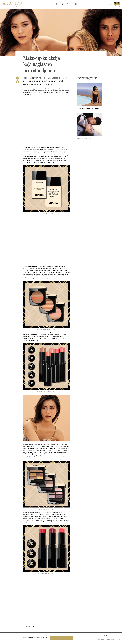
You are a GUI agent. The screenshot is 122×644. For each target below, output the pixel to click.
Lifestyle (75, 4)
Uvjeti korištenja (110, 639)
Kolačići (118, 639)
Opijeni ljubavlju (84, 139)
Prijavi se (62, 638)
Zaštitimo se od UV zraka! (88, 109)
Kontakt (106, 636)
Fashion (56, 4)
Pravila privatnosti (100, 639)
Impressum (99, 636)
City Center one (116, 636)
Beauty (65, 4)
